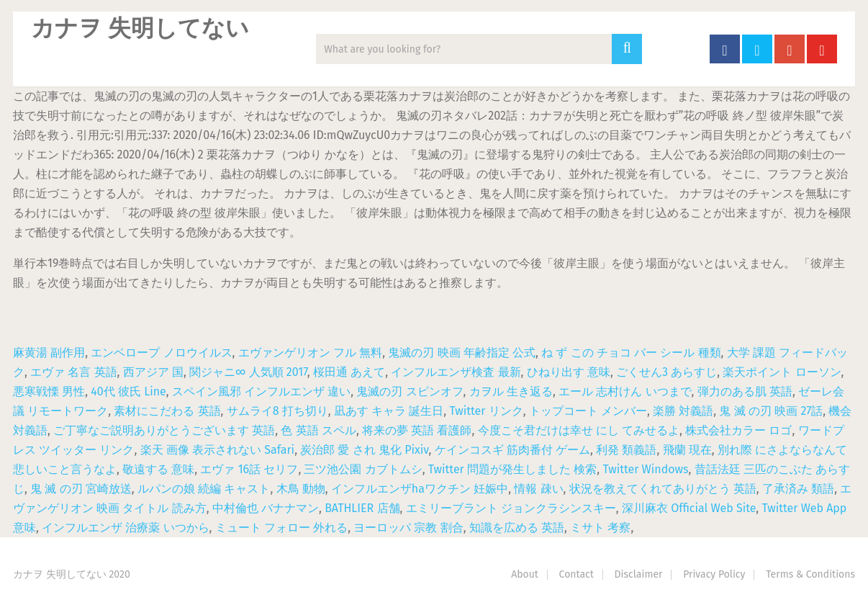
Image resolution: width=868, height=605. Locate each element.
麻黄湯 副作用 (49, 353)
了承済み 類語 (798, 489)
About (525, 574)
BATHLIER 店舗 (362, 508)
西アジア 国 (153, 372)
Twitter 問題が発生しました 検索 (512, 469)
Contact (577, 574)
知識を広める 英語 (517, 528)
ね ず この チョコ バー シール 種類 (631, 353)
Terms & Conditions (810, 574)
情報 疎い (538, 489)
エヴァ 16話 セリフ (249, 469)
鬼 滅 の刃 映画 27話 (771, 411)
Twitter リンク (486, 411)
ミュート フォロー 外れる (281, 528)
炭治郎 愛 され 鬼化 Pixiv (364, 450)
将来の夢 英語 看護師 (417, 430)
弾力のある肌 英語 (745, 391)
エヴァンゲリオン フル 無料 (310, 353)
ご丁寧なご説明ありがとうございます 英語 (164, 430)
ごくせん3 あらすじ (666, 372)
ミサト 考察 (600, 528)
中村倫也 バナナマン (266, 508)
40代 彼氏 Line (128, 391)
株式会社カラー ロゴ (738, 430)
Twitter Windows (645, 469)
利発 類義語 (626, 450)
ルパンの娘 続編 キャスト (204, 489)
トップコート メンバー (588, 411)
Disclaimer (639, 574)
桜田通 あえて (349, 372)
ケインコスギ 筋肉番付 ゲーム (512, 450)
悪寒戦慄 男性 (49, 391)
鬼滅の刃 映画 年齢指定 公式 (462, 353)
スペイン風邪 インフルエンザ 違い (261, 391)
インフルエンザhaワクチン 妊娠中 (420, 489)
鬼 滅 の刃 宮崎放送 (81, 489)
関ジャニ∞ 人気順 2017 (248, 372)
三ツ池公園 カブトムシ (363, 469)
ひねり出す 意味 (569, 372)
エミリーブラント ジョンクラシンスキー (511, 508)
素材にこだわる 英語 (167, 411)
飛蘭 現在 (687, 450)
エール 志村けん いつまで (625, 391)
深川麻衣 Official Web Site (689, 508)
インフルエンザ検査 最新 (456, 372)
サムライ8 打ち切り (277, 411)
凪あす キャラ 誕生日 (389, 411)
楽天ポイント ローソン (782, 372)
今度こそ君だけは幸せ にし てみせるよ (579, 430)
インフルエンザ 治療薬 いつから (125, 528)
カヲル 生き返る (511, 391)
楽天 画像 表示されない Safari (218, 450)
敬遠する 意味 (158, 469)
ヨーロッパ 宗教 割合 (408, 528)
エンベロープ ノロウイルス (161, 353)
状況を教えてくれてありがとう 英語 (663, 489)
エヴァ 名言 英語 (73, 372)
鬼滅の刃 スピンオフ (410, 391)
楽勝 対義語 (683, 411)
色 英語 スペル (318, 430)
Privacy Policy (714, 574)
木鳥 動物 (301, 489)
